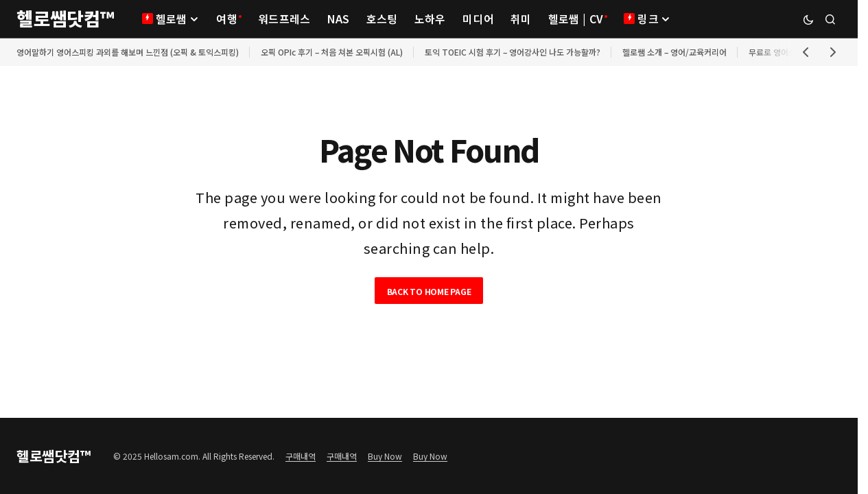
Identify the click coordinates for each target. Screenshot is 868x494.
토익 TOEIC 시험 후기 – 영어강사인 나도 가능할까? (513, 52)
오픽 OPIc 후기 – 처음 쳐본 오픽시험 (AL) (332, 52)
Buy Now (385, 456)
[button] (808, 19)
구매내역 (301, 456)
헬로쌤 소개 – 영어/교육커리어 (675, 52)
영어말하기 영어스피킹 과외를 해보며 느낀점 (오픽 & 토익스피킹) (128, 52)
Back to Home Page (429, 291)
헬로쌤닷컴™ (66, 18)
